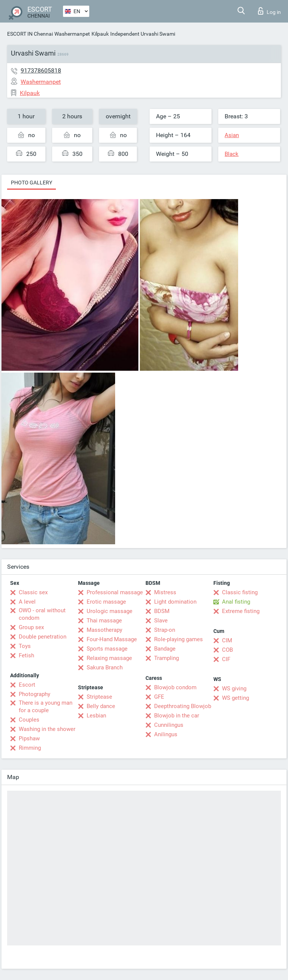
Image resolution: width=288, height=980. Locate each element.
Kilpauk (100, 34)
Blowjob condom (175, 687)
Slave (161, 621)
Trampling (166, 658)
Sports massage (107, 649)
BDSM (162, 611)
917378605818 (41, 70)
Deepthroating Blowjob (183, 706)
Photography (34, 694)
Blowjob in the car (177, 716)
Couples (29, 720)
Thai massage (104, 621)
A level (27, 602)
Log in (269, 11)
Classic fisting (240, 592)
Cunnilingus (169, 725)
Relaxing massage (109, 658)
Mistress (165, 592)
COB (227, 650)
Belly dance (101, 706)
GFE (159, 697)
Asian (232, 135)
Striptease (99, 697)
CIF (226, 659)
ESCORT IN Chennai (30, 34)
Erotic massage (106, 602)
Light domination (175, 602)
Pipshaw (29, 738)
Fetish (26, 655)
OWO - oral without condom (42, 614)
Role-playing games (178, 639)
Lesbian (96, 716)
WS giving (234, 689)
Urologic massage (109, 611)
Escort (27, 685)
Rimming (30, 748)
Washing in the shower (47, 729)
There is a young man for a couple (46, 707)
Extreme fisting (241, 611)
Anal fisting (236, 602)
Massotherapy (104, 630)
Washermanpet (72, 34)
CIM (227, 640)
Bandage (165, 649)
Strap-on (165, 630)
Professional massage (115, 592)
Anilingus (166, 734)
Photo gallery (31, 183)
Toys (25, 646)
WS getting (235, 698)
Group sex (31, 627)
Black (232, 154)
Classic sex (33, 592)
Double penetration (43, 637)
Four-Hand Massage (112, 639)
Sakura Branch (105, 667)
